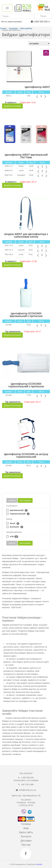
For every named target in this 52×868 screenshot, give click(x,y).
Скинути (12, 500)
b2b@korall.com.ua (28, 790)
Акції (26, 828)
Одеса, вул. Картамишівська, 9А (26, 796)
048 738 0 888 (27, 785)
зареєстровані (14, 21)
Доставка (26, 841)
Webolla (39, 864)
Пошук (43, 16)
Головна (26, 824)
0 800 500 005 (42, 22)
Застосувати (25, 500)
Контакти (26, 836)
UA (46, 7)
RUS (47, 10)
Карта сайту (26, 832)
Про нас (26, 845)
